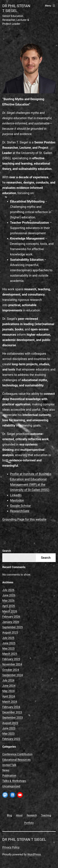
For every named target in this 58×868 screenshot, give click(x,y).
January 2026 (11, 622)
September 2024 (13, 675)
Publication (9, 776)
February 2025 (11, 659)
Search (7, 551)
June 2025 (9, 643)
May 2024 (8, 691)
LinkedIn (16, 495)
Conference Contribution (17, 754)
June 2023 (9, 728)
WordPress (34, 854)
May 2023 (8, 734)
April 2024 (9, 696)
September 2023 (13, 717)
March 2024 (10, 702)
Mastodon (17, 500)
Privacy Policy (11, 847)
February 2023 (11, 739)
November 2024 (12, 664)
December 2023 (12, 712)
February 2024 (11, 707)
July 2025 (8, 638)
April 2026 (9, 606)
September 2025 (13, 627)
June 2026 (9, 595)
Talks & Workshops (14, 781)
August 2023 (10, 723)
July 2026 (8, 590)
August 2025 (10, 632)
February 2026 (11, 617)
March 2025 (10, 654)
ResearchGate (20, 511)
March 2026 (10, 611)
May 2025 (8, 648)
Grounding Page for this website (24, 519)
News (6, 770)
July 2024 (8, 680)
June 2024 (9, 686)
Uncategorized (11, 786)
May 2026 (8, 601)
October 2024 (11, 670)
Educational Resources (16, 760)
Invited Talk (9, 765)
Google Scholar (20, 506)
